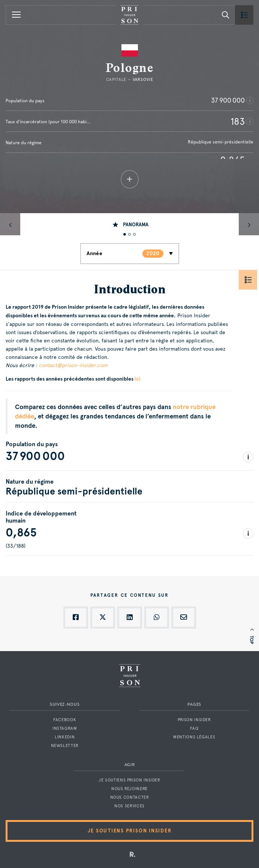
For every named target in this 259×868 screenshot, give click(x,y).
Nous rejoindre (129, 789)
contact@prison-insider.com (73, 365)
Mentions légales (194, 737)
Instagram (65, 728)
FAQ (194, 728)
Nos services (129, 806)
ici (138, 379)
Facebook (65, 720)
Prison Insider (194, 720)
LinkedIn (65, 737)
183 (238, 121)
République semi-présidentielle (221, 142)
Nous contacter (130, 797)
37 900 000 (228, 100)
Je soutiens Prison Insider (129, 780)
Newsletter (65, 746)
